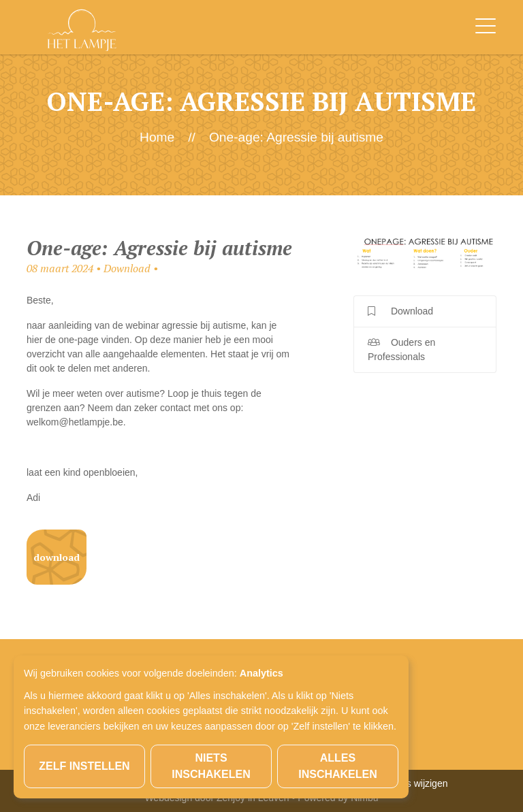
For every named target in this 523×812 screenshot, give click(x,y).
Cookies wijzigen (412, 783)
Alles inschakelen (338, 766)
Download (57, 557)
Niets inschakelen (211, 766)
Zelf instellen (84, 766)
